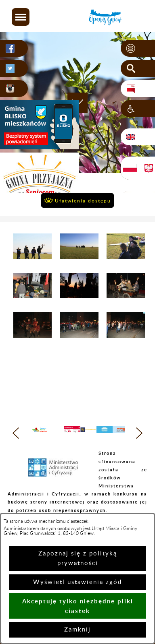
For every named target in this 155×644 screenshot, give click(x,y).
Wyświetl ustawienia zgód (77, 582)
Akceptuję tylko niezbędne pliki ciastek (78, 606)
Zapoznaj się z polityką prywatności (78, 558)
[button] (21, 17)
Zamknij (77, 630)
